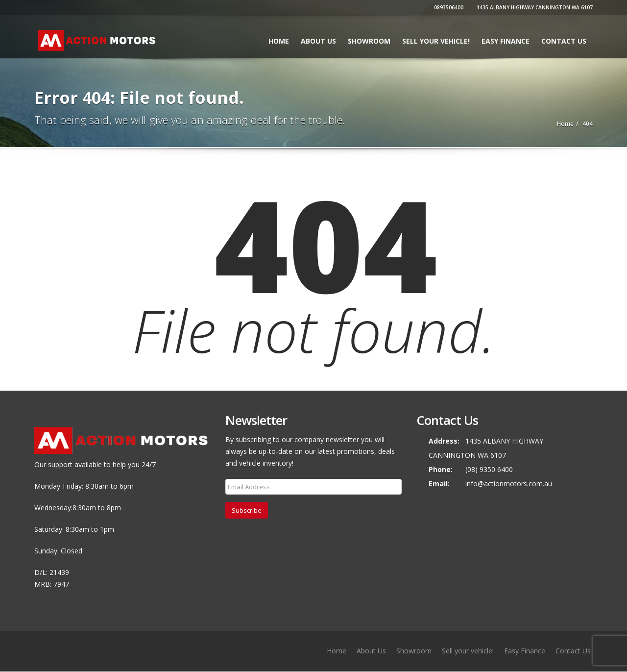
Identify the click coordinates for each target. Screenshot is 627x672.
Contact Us (564, 41)
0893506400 (447, 7)
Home (279, 41)
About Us (318, 41)
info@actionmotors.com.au (509, 484)
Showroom (369, 41)
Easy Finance (506, 41)
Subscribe (247, 510)
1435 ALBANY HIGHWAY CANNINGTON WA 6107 (533, 7)
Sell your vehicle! (436, 41)
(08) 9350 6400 (489, 469)
